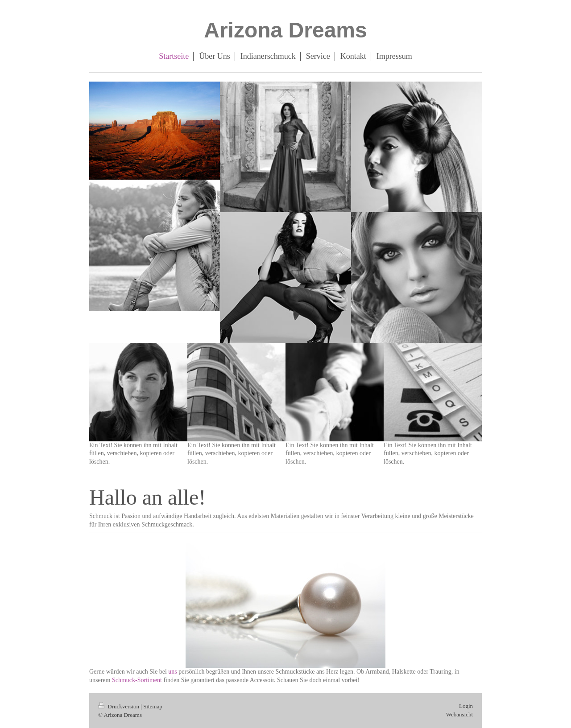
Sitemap (153, 706)
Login (466, 706)
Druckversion (119, 706)
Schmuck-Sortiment (138, 680)
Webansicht (459, 714)
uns (172, 672)
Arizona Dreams (285, 30)
